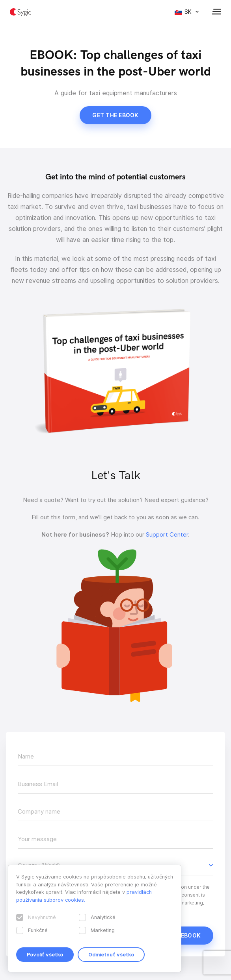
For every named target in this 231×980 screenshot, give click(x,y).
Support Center (167, 535)
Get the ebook (115, 115)
